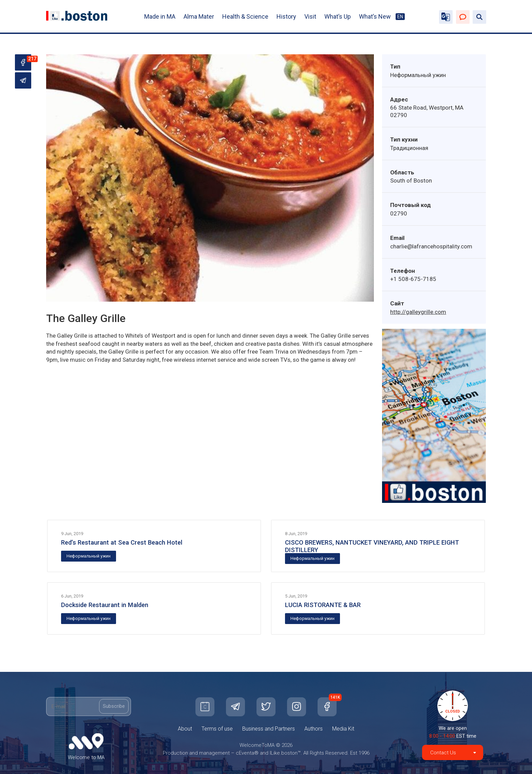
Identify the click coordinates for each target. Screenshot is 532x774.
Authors (313, 729)
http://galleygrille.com (418, 312)
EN (400, 17)
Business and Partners (269, 729)
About (185, 729)
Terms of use (217, 729)
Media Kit (343, 729)
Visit (310, 16)
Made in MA (160, 16)
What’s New (375, 16)
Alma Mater (199, 16)
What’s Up (338, 16)
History (286, 16)
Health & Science (245, 16)
